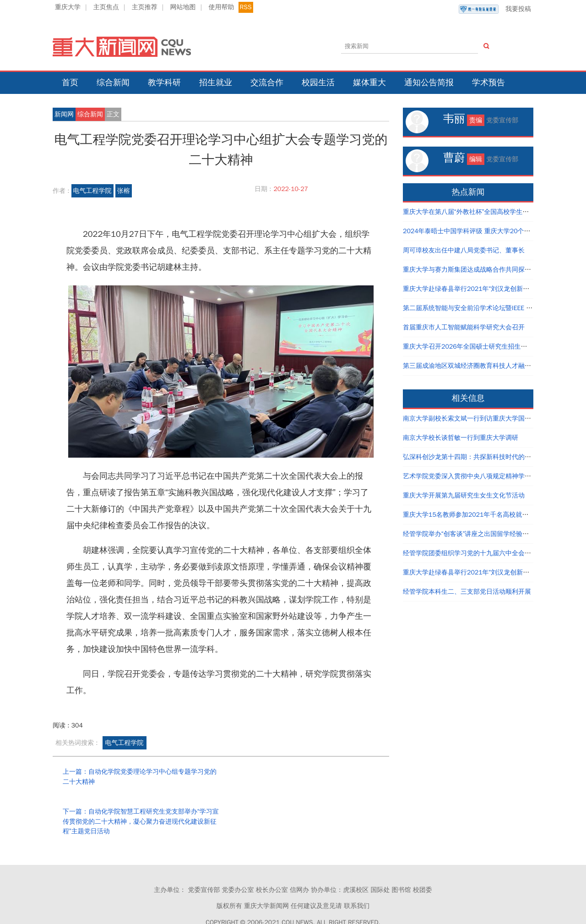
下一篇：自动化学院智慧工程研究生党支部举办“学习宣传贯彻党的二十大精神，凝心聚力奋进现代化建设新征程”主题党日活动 (305, 782)
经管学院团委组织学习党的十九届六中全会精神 (470, 553)
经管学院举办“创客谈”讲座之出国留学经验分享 (469, 534)
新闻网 (64, 114)
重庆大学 (68, 7)
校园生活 (318, 82)
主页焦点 (106, 7)
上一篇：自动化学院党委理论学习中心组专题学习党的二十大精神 (136, 777)
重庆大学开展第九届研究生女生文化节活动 (464, 495)
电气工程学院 (92, 191)
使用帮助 (221, 7)
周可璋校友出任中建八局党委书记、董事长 (464, 250)
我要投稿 (495, 9)
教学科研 (164, 82)
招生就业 (216, 82)
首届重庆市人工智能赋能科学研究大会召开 (464, 327)
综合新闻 (113, 82)
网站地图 (183, 7)
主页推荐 (145, 7)
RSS (246, 7)
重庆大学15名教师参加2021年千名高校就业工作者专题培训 (488, 515)
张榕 (124, 191)
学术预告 (488, 82)
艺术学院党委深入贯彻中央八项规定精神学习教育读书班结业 (489, 476)
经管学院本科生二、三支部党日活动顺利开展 (467, 592)
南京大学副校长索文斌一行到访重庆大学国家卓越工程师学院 (489, 418)
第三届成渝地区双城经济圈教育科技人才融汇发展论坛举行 (486, 366)
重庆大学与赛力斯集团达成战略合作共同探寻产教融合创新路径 (493, 270)
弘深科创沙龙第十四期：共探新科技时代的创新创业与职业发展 (493, 457)
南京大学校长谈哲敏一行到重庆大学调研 (461, 438)
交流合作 (267, 82)
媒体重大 (369, 82)
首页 (70, 82)
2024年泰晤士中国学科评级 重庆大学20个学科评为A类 (481, 231)
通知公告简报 (429, 82)
